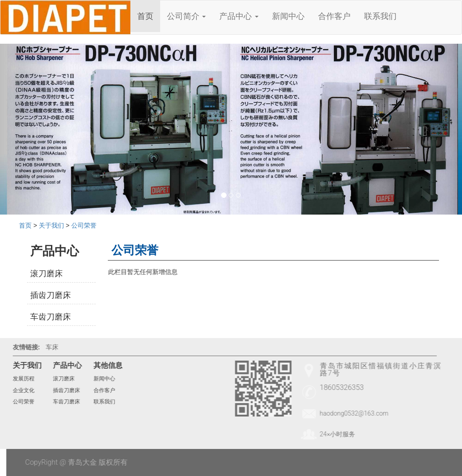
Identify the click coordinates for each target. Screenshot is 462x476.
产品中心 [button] (239, 16)
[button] (35, 129)
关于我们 (51, 225)
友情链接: (22, 347)
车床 (48, 347)
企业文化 (19, 390)
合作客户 (334, 16)
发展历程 (19, 379)
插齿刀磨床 (51, 295)
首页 (145, 16)
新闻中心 (288, 16)
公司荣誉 (84, 225)
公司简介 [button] (186, 16)
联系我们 (380, 16)
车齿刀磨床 (51, 317)
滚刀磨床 (46, 273)
